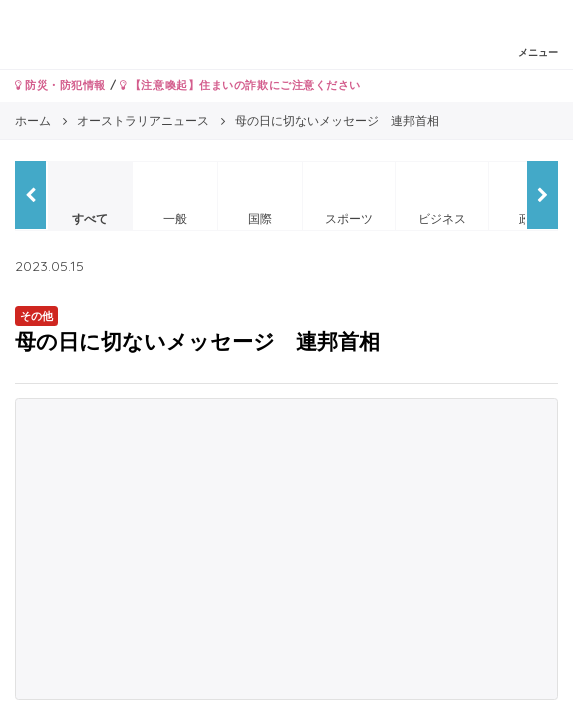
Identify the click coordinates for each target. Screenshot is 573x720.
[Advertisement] (286, 549)
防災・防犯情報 (60, 85)
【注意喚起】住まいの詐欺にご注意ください (240, 85)
